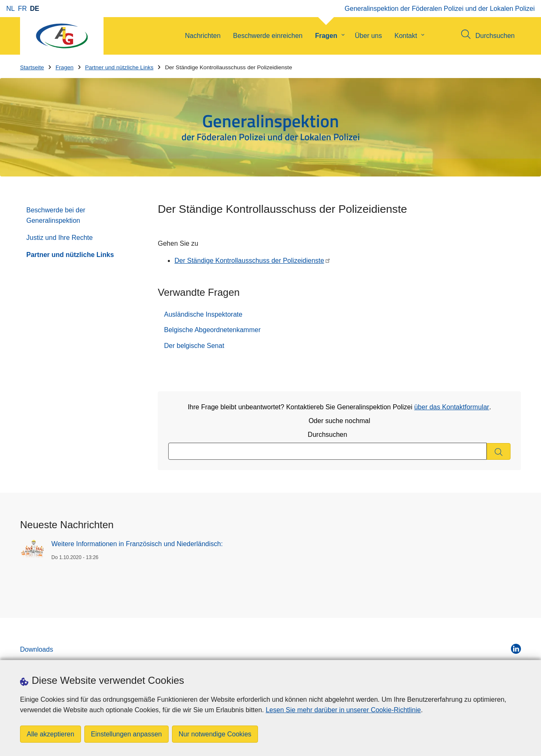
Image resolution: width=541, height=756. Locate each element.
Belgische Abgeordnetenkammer (212, 330)
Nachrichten (203, 36)
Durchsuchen (327, 435)
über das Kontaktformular (452, 407)
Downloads (37, 649)
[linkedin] (516, 649)
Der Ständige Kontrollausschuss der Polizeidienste (249, 261)
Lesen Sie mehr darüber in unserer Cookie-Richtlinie (343, 710)
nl (10, 9)
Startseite (32, 67)
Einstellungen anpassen (126, 734)
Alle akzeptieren (51, 734)
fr (22, 9)
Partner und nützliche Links (119, 67)
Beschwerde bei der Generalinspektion (56, 215)
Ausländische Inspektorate (203, 314)
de (35, 9)
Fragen (326, 36)
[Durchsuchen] (499, 452)
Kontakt (406, 36)
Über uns (368, 36)
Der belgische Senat (194, 346)
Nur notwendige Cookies (215, 734)
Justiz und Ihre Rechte (59, 238)
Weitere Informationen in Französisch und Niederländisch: (137, 544)
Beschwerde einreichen (268, 36)
